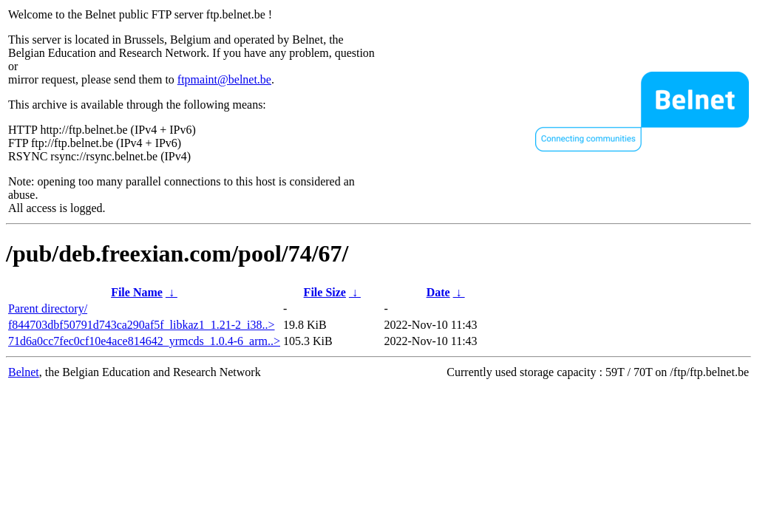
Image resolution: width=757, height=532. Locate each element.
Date (438, 292)
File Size (325, 292)
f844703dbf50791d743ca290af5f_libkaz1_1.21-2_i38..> (142, 325)
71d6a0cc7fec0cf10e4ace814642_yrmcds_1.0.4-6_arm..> (144, 341)
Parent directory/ (48, 308)
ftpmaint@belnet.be (224, 79)
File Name (137, 292)
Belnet (24, 372)
